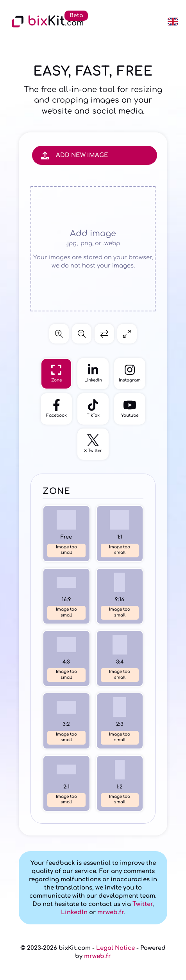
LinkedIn (74, 912)
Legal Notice (115, 948)
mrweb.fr (110, 912)
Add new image (75, 155)
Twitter (142, 904)
